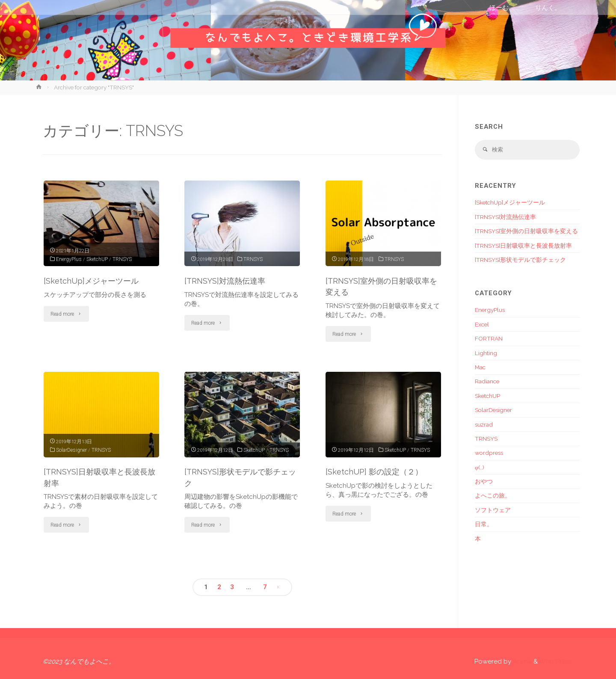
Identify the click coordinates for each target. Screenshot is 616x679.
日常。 (484, 525)
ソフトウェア (493, 510)
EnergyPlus (69, 259)
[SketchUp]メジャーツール (93, 281)
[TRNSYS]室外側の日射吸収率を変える (526, 232)
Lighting (486, 353)
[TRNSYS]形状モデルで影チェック (520, 261)
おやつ (484, 482)
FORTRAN (489, 339)
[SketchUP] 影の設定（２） (376, 471)
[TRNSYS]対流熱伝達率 (227, 281)
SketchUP (98, 259)
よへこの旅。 (493, 496)
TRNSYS (123, 259)
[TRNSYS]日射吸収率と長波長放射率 (523, 246)
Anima (521, 661)
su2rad (484, 425)
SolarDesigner (72, 450)
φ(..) (480, 468)
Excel (482, 325)
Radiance (487, 382)
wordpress (489, 454)
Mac (480, 368)
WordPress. (556, 661)
